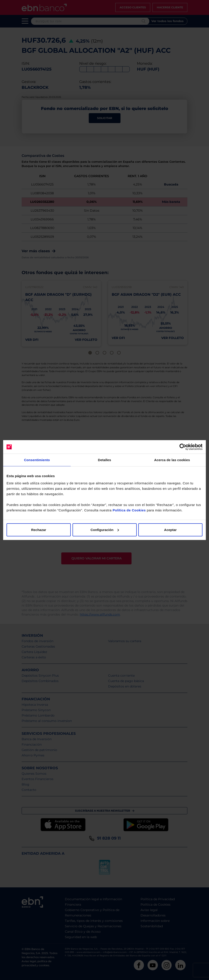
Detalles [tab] (104, 460)
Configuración (105, 530)
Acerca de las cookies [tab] (172, 460)
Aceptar (170, 530)
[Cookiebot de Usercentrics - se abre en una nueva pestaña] (183, 447)
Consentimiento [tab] (37, 460)
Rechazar (39, 530)
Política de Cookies (129, 510)
